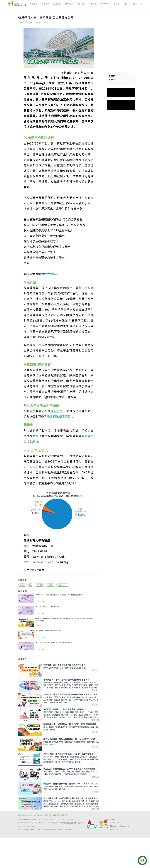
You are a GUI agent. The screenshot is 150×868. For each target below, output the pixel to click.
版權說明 (48, 846)
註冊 (141, 4)
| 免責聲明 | (56, 846)
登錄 (135, 4)
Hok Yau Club (31, 857)
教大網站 (50, 274)
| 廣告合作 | (40, 846)
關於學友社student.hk (27, 846)
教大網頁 (56, 411)
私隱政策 (64, 846)
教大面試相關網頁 (59, 417)
